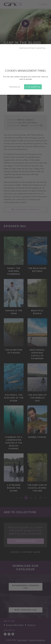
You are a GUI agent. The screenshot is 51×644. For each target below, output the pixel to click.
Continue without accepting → (33, 48)
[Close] (26, 322)
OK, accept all (33, 87)
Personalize (15, 87)
